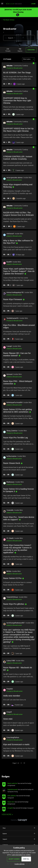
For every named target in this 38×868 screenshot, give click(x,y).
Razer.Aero (11, 802)
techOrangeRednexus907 (16, 623)
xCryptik (10, 808)
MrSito (9, 571)
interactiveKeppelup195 (15, 292)
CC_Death (10, 538)
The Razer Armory (9, 20)
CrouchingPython (13, 737)
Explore (19, 833)
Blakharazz (10, 482)
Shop (19, 828)
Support (19, 839)
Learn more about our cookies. (21, 855)
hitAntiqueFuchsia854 (14, 402)
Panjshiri (10, 689)
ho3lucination (12, 456)
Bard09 (9, 262)
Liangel (9, 346)
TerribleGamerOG (13, 318)
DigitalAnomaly (12, 789)
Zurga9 (9, 712)
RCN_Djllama (12, 796)
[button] (2, 4)
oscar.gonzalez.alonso (15, 178)
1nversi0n (10, 510)
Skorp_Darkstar (12, 431)
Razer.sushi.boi (12, 783)
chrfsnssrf (10, 234)
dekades (10, 66)
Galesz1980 (11, 661)
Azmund (9, 374)
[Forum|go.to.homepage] (14, 4)
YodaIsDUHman (12, 597)
